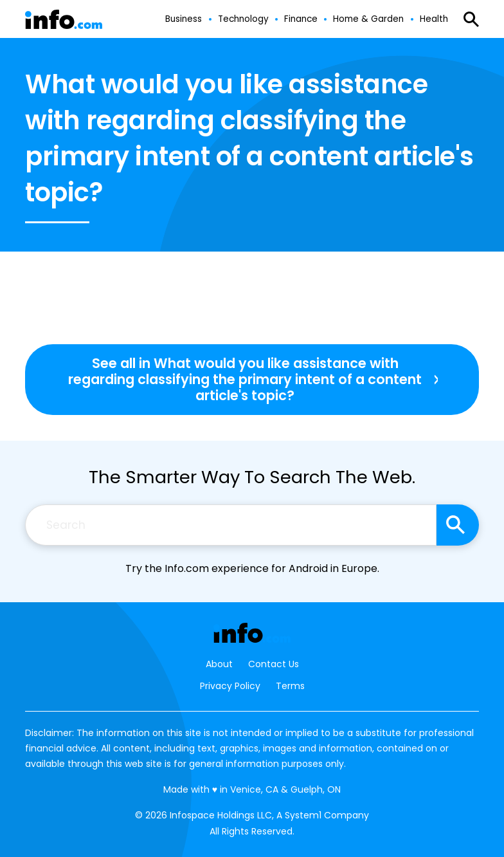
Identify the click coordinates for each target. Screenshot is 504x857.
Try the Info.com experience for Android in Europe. (252, 568)
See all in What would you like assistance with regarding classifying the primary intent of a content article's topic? (245, 379)
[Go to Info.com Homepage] (64, 20)
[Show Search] (471, 19)
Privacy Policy (230, 686)
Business (184, 19)
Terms (290, 686)
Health (434, 19)
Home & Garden (368, 19)
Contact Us (274, 664)
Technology (243, 19)
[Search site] (458, 525)
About (219, 664)
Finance (301, 19)
